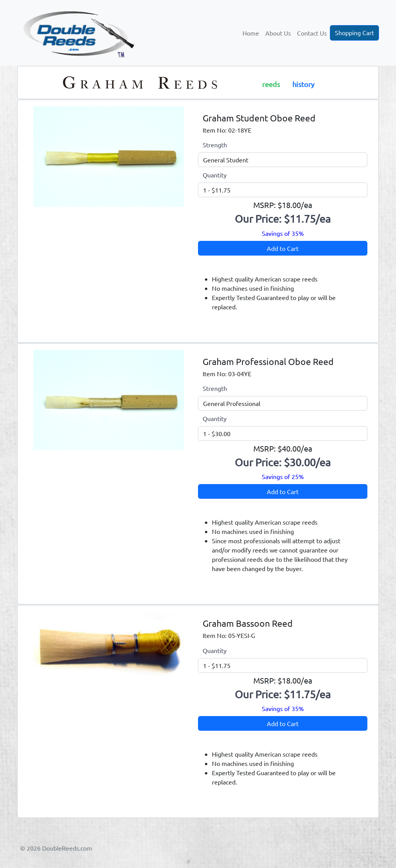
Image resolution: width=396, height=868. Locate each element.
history (303, 84)
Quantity (215, 175)
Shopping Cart (354, 32)
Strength (215, 145)
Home (251, 33)
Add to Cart (283, 248)
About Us (278, 33)
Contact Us (312, 33)
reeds (271, 84)
